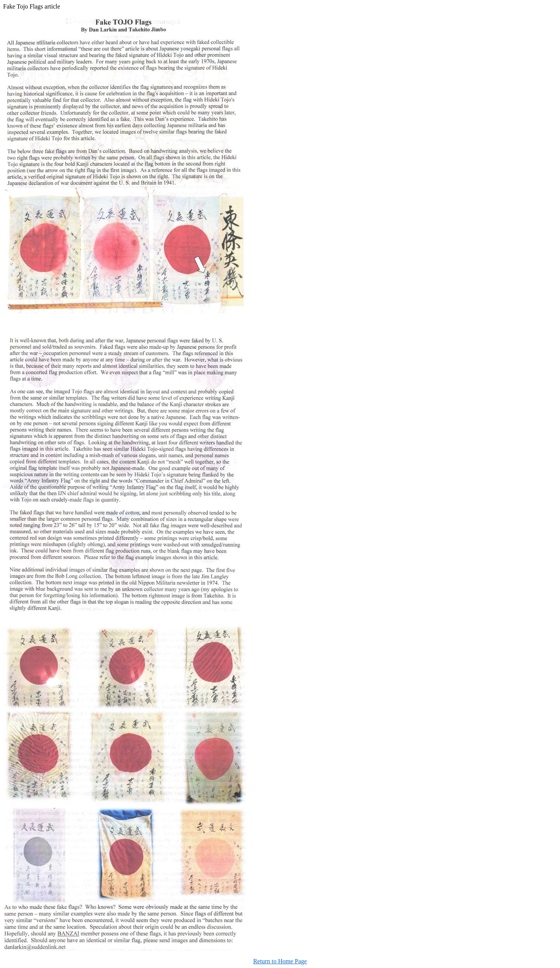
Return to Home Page (280, 961)
